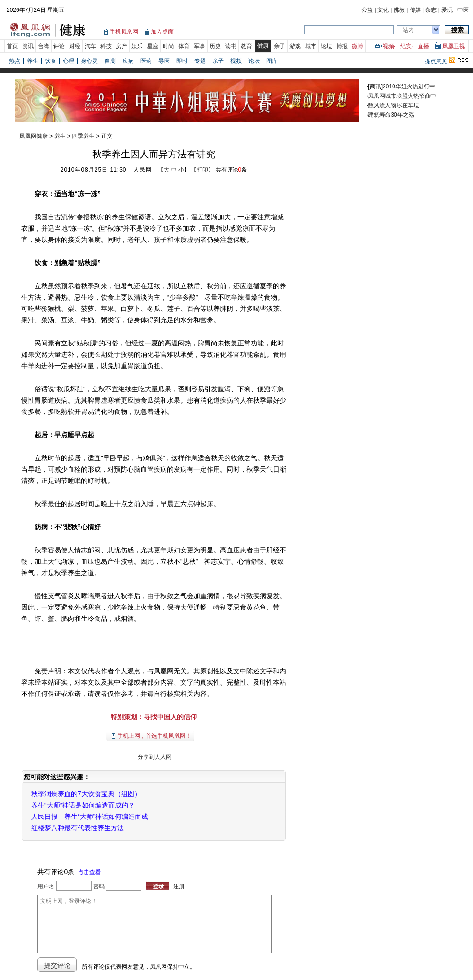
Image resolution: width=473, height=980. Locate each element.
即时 (182, 61)
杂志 (431, 10)
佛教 (399, 10)
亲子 (280, 46)
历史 (215, 46)
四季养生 (83, 136)
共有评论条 (232, 170)
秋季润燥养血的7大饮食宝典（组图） (86, 794)
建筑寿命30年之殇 (391, 115)
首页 (12, 46)
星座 (153, 46)
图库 (272, 61)
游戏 (295, 46)
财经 (75, 46)
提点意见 (436, 61)
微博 (358, 46)
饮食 (51, 61)
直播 (423, 46)
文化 (383, 10)
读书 (231, 46)
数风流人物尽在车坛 (394, 105)
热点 (15, 61)
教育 (246, 46)
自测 (110, 61)
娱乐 (137, 46)
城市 (311, 46)
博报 (342, 46)
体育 (184, 46)
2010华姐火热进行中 (409, 86)
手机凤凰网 (124, 32)
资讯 (28, 46)
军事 (200, 46)
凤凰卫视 (454, 46)
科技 (106, 46)
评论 (59, 46)
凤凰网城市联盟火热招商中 (402, 96)
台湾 (44, 46)
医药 (146, 61)
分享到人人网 (153, 757)
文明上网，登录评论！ (154, 924)
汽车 (90, 46)
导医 (164, 61)
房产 (122, 46)
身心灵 (89, 61)
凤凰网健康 (34, 136)
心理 (69, 61)
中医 (463, 10)
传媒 (415, 10)
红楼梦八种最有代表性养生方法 (78, 828)
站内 (408, 30)
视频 (388, 46)
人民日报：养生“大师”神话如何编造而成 (90, 817)
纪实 (406, 46)
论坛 (326, 46)
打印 (202, 170)
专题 (200, 61)
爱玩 (447, 10)
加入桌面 (162, 32)
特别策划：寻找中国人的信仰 (154, 717)
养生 (33, 61)
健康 (263, 46)
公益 (367, 10)
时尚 (168, 46)
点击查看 (89, 872)
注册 (179, 886)
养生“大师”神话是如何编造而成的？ (83, 805)
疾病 (128, 61)
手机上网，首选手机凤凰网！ (154, 736)
